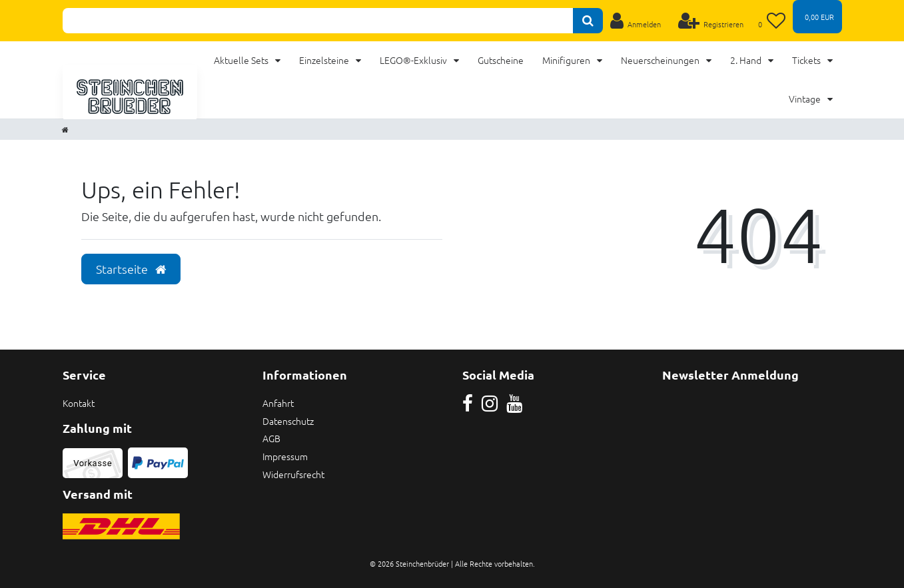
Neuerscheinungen (661, 60)
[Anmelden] (636, 21)
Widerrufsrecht (293, 474)
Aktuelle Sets (242, 60)
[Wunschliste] (772, 21)
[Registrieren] (710, 21)
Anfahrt (278, 403)
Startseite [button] (131, 269)
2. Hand (747, 60)
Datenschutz (288, 421)
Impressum (285, 456)
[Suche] (588, 21)
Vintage (806, 99)
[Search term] (318, 21)
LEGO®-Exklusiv (414, 60)
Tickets (807, 60)
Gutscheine (501, 60)
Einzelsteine (325, 60)
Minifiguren (567, 60)
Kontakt (79, 403)
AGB (271, 438)
